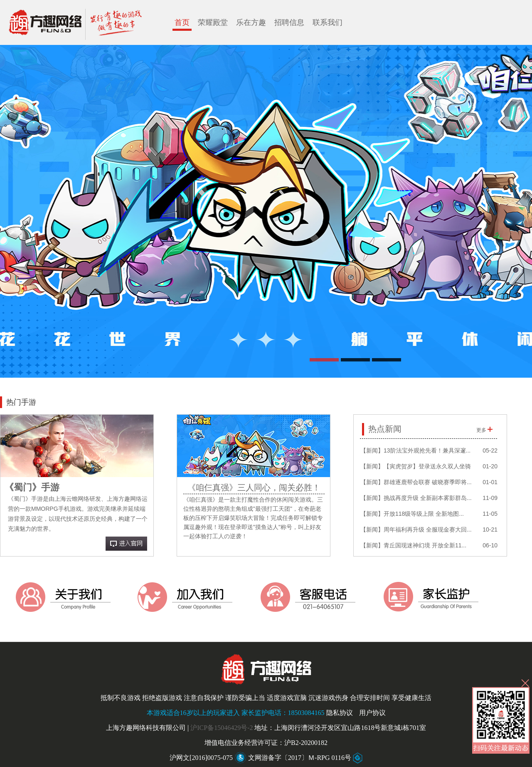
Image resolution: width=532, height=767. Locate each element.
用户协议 (372, 713)
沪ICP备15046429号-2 (222, 728)
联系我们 (328, 22)
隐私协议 (340, 713)
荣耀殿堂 (213, 22)
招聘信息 (289, 22)
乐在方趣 (251, 22)
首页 (182, 22)
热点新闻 (385, 429)
